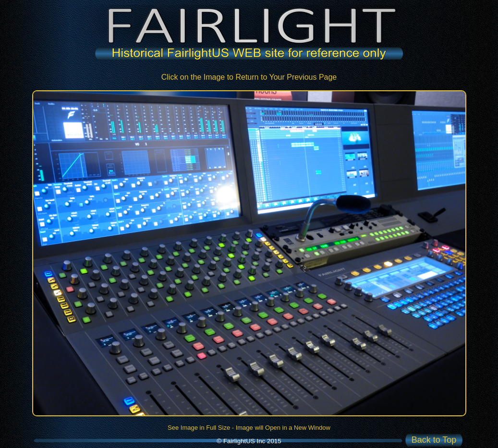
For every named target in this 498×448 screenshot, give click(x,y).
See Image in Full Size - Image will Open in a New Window (249, 428)
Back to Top (434, 440)
